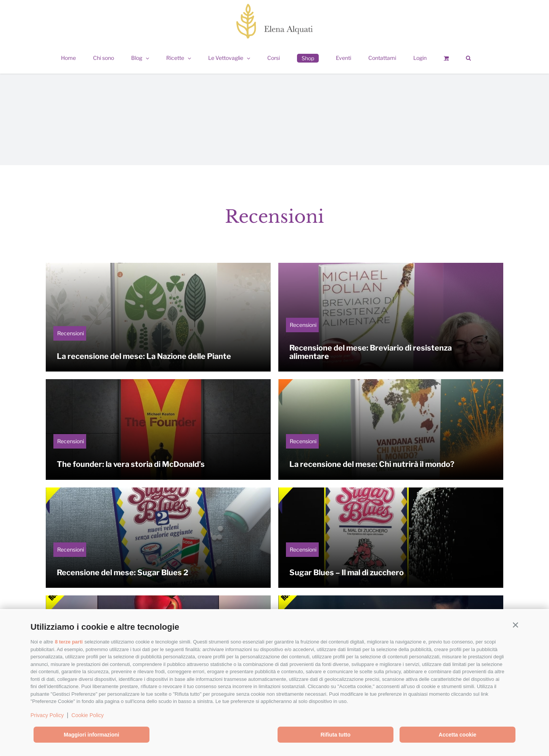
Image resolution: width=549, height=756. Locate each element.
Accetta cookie (458, 735)
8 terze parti (69, 642)
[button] (515, 625)
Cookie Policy (87, 715)
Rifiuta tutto (336, 735)
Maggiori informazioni (91, 735)
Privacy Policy (47, 715)
